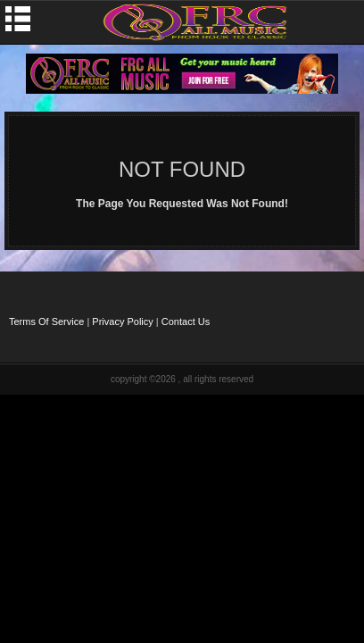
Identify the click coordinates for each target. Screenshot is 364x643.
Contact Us (186, 321)
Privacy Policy (122, 321)
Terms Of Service (46, 321)
